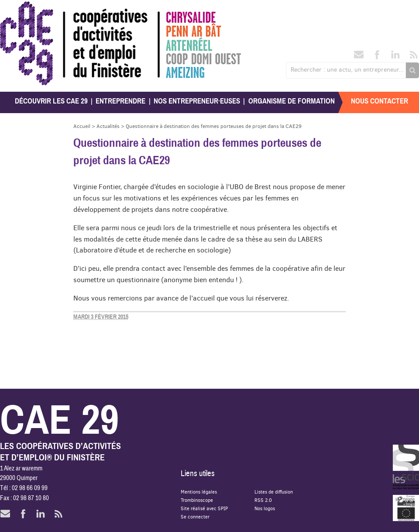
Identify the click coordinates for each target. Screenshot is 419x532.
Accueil (82, 126)
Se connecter (195, 516)
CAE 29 (19, 10)
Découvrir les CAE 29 (51, 101)
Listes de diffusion (274, 492)
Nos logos (265, 508)
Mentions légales (199, 492)
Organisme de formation (292, 101)
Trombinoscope (197, 500)
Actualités (108, 126)
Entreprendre (120, 101)
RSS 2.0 (263, 500)
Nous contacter (380, 101)
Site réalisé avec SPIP (204, 508)
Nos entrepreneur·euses (197, 101)
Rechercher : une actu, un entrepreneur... (347, 69)
